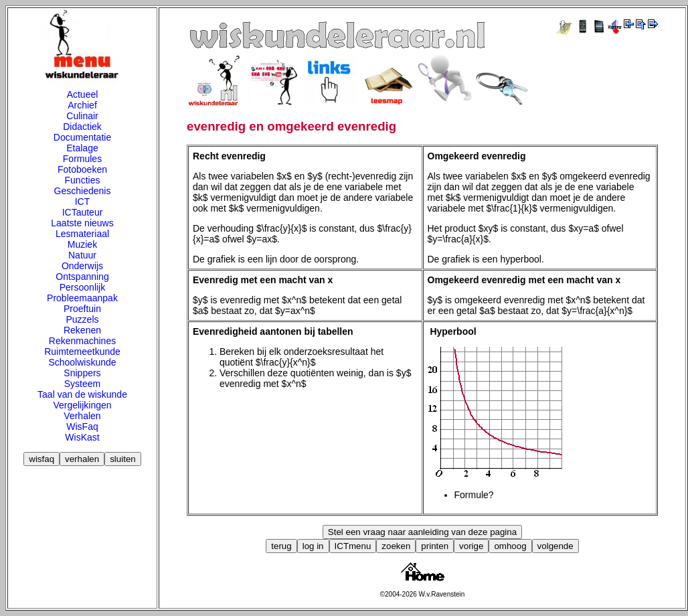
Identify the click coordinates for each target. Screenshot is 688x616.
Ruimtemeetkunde (82, 352)
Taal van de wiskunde (82, 394)
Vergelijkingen (82, 405)
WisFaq (82, 427)
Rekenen (82, 330)
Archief (82, 105)
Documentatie (82, 137)
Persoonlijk (82, 287)
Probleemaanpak (82, 298)
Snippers (82, 373)
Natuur (82, 255)
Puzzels (82, 319)
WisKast (82, 437)
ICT (83, 202)
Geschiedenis (83, 191)
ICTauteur (83, 212)
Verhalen (82, 416)
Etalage (82, 148)
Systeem (82, 384)
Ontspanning (82, 277)
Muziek (82, 244)
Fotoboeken (82, 169)
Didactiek (82, 127)
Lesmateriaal (82, 234)
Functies (83, 180)
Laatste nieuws (82, 223)
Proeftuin (82, 309)
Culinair (82, 116)
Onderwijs (82, 266)
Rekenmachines (82, 341)
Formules (82, 159)
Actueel (83, 94)
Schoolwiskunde (82, 362)
